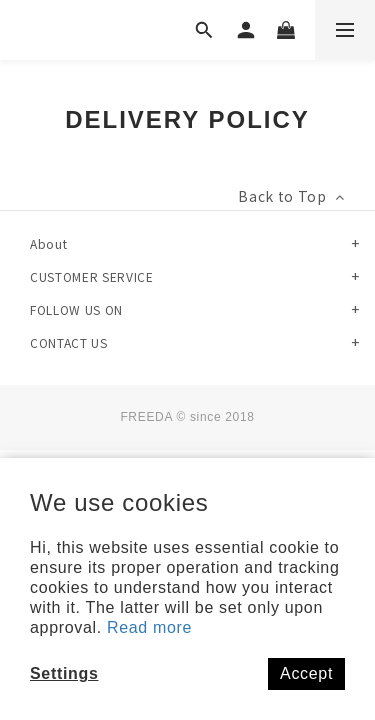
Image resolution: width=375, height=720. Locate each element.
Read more (149, 627)
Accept (306, 673)
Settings (64, 673)
